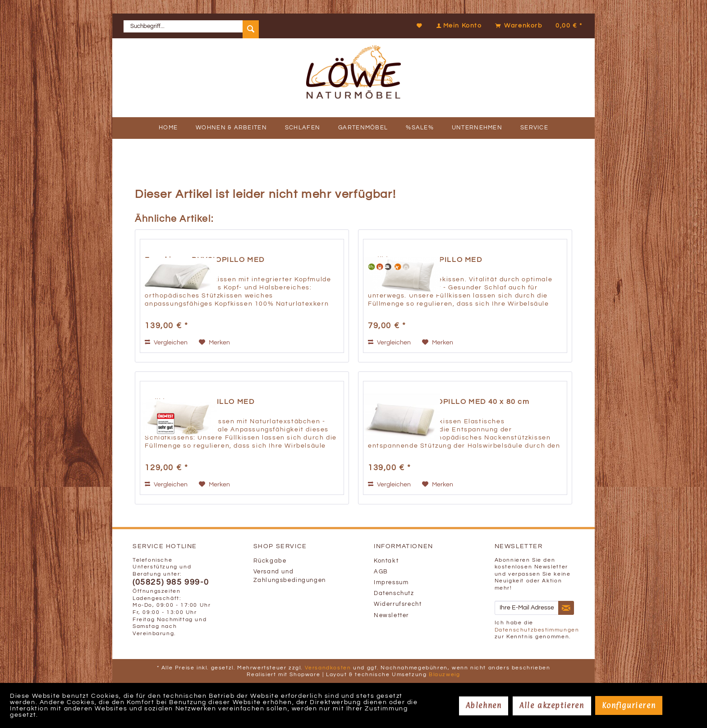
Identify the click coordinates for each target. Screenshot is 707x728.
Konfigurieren (629, 705)
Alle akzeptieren (552, 705)
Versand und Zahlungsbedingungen (290, 576)
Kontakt (386, 561)
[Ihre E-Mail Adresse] (527, 608)
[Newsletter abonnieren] (566, 608)
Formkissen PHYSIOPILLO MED (205, 260)
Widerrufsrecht (398, 604)
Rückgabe (270, 561)
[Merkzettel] (420, 26)
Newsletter (391, 616)
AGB (381, 572)
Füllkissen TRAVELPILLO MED (425, 260)
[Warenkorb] (537, 26)
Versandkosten (328, 668)
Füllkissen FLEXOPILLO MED (200, 402)
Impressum (391, 583)
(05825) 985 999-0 (171, 582)
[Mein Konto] (458, 26)
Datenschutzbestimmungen (537, 630)
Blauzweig (444, 675)
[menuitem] (191, 26)
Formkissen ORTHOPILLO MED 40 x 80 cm (449, 402)
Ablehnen (484, 705)
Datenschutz (394, 593)
